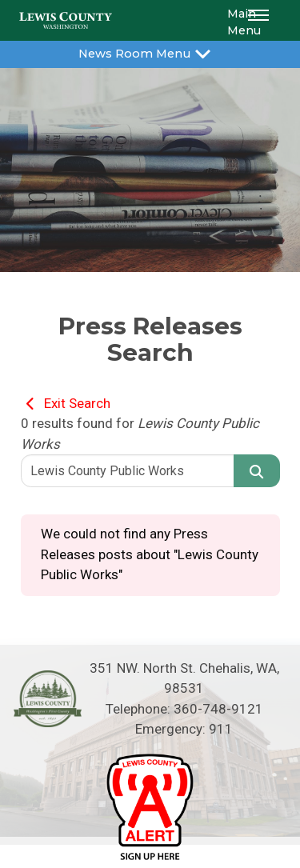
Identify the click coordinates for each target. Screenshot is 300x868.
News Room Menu (150, 52)
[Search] (257, 470)
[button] (261, 20)
